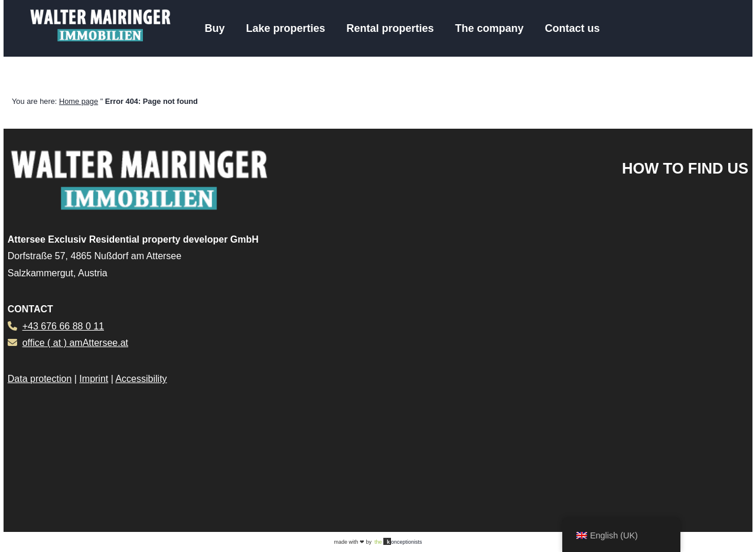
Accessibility (141, 379)
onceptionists (398, 541)
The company (490, 28)
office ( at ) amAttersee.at (75, 343)
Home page (79, 101)
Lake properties (285, 28)
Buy (214, 28)
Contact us (573, 28)
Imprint (94, 379)
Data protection (40, 379)
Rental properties (390, 28)
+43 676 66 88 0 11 (63, 326)
